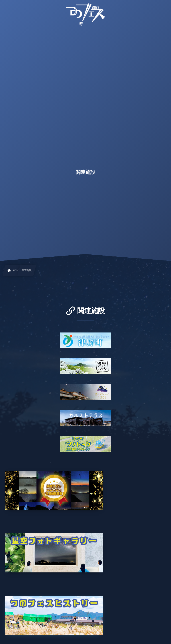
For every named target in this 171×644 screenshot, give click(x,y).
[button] (159, 6)
